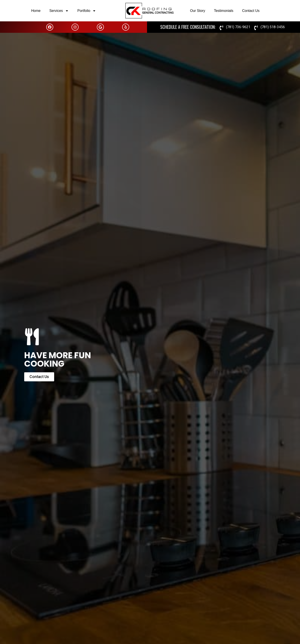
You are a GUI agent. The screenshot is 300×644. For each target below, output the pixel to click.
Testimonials (224, 11)
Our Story (197, 11)
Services (59, 11)
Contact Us (251, 11)
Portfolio (87, 11)
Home (36, 11)
